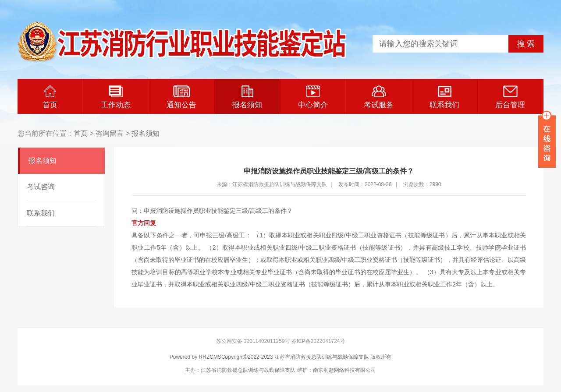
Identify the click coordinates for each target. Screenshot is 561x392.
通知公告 (181, 97)
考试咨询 (41, 187)
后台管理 (510, 97)
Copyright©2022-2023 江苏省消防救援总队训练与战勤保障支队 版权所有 (306, 357)
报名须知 (247, 97)
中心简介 (313, 97)
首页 (50, 97)
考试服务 (379, 97)
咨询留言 (110, 133)
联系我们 (444, 97)
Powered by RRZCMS (195, 357)
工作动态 (116, 97)
